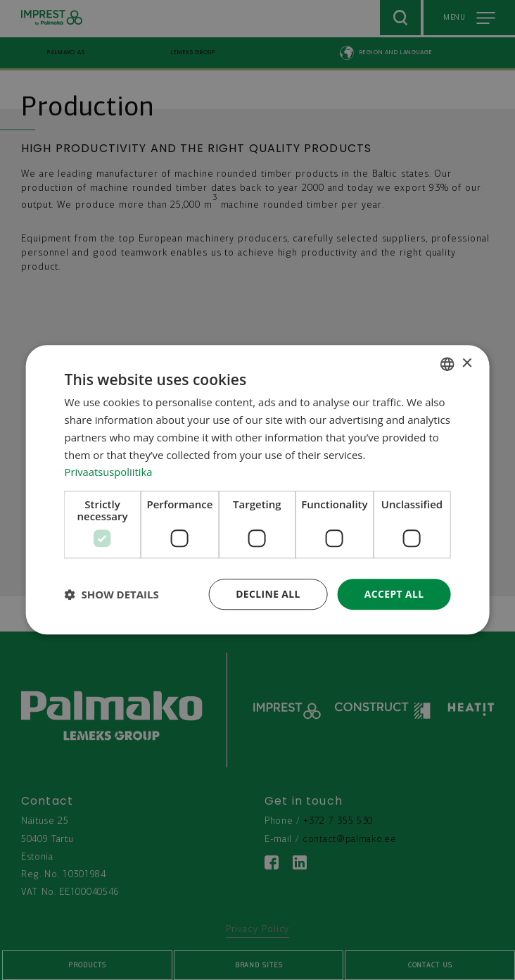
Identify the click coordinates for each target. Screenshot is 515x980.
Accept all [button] (394, 594)
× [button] (466, 364)
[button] (112, 595)
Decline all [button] (267, 594)
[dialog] (258, 490)
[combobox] (447, 364)
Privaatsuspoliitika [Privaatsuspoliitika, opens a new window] (109, 472)
